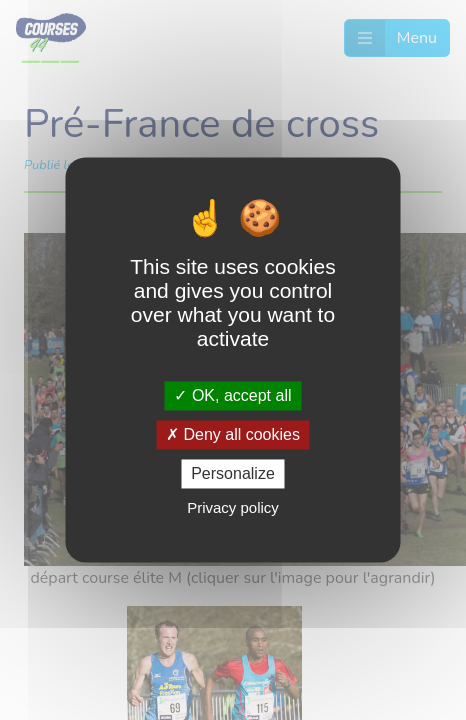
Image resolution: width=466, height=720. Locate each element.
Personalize (233, 473)
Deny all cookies (233, 434)
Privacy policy (233, 508)
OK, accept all (232, 395)
